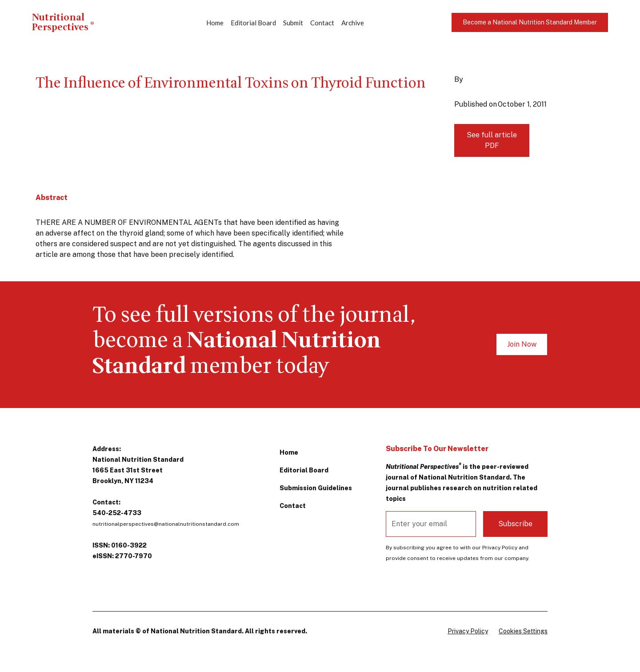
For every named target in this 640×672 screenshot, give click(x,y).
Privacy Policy (468, 631)
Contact (322, 23)
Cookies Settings (523, 631)
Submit (293, 23)
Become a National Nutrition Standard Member (530, 22)
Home (215, 23)
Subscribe (515, 524)
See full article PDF (492, 140)
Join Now (522, 344)
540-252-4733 (117, 513)
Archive (353, 23)
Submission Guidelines (316, 488)
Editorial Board (253, 23)
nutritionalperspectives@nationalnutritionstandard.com (166, 524)
